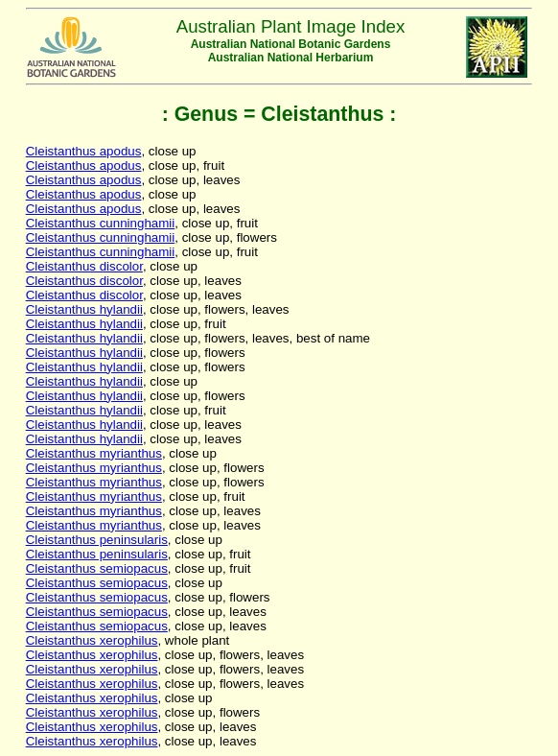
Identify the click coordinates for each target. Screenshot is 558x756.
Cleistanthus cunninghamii (101, 223)
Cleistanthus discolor (84, 266)
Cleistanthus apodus (84, 151)
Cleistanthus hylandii (84, 309)
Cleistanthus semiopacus (97, 568)
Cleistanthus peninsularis (97, 540)
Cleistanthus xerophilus (92, 640)
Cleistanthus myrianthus (94, 453)
